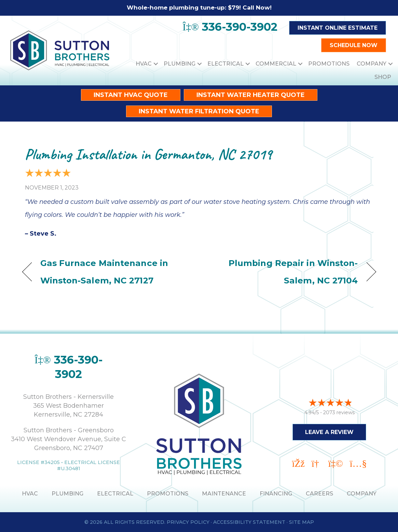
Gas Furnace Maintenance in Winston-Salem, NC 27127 (104, 272)
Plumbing (180, 64)
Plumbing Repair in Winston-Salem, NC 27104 (284, 272)
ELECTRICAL (115, 494)
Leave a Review (329, 431)
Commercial (276, 64)
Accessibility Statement (249, 522)
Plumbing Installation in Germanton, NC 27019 (148, 154)
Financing (276, 494)
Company (372, 64)
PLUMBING (67, 494)
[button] (156, 64)
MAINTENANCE (224, 494)
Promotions (329, 64)
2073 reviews (339, 411)
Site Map (301, 522)
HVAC (144, 64)
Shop (383, 77)
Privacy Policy (188, 522)
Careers (319, 494)
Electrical (225, 64)
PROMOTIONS (168, 494)
